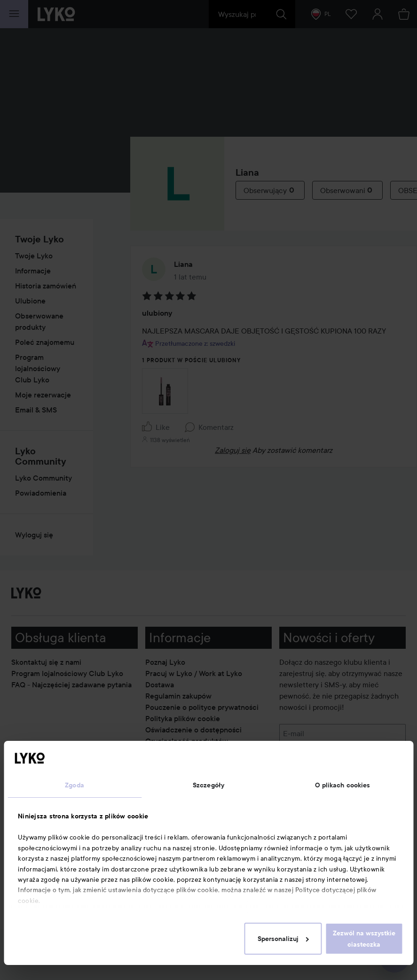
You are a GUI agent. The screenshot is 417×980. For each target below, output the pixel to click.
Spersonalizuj (283, 939)
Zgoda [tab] (75, 785)
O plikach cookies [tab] (343, 785)
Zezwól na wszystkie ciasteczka (364, 939)
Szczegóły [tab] (208, 785)
